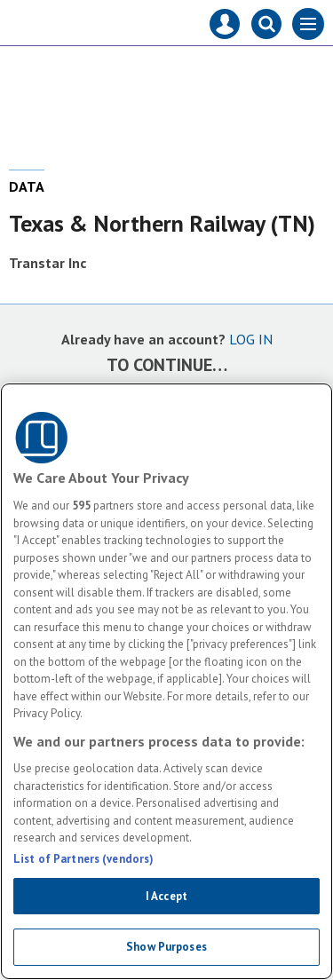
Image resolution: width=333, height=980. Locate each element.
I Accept (166, 896)
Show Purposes (166, 947)
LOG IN (251, 339)
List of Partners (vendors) (83, 859)
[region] (166, 681)
